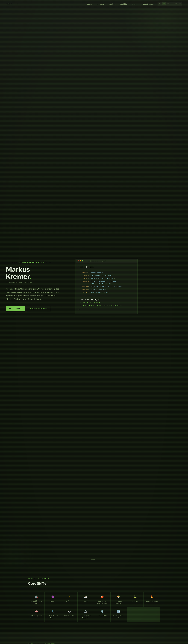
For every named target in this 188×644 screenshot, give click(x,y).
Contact (135, 4)
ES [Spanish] (176, 4)
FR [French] (168, 4)
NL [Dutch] (172, 4)
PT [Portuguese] (180, 4)
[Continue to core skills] (94, 561)
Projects (100, 4)
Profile (124, 4)
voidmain (12, 4)
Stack (89, 4)
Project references (39, 309)
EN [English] (164, 4)
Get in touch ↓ (16, 309)
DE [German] (160, 4)
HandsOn (112, 4)
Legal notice (149, 4)
